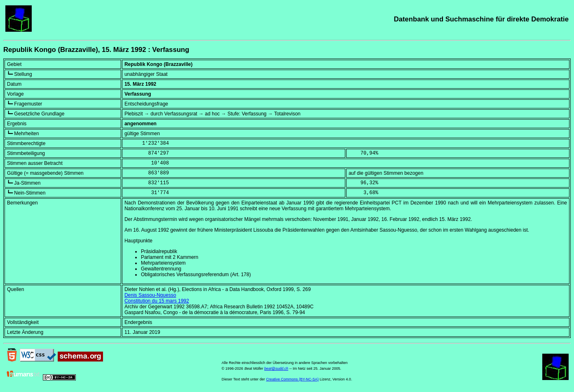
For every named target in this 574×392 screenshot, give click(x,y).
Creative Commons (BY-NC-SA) (293, 379)
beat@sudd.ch (276, 369)
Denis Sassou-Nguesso (150, 295)
